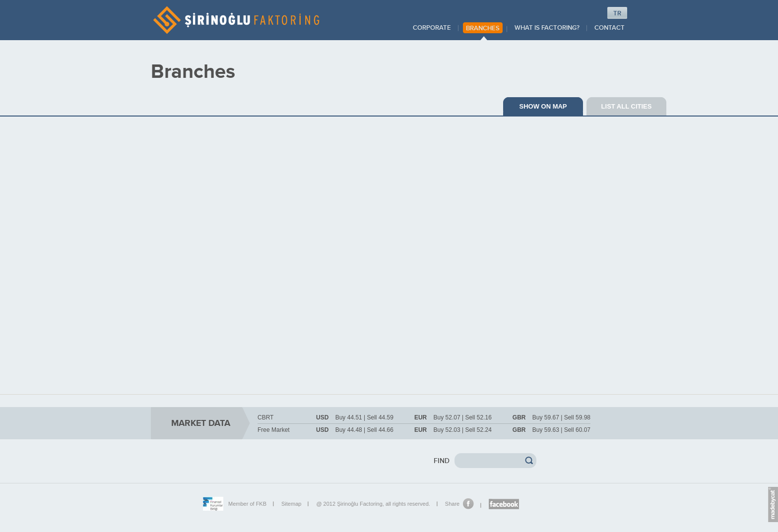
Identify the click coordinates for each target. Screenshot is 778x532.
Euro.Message (773, 488)
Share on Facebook (468, 504)
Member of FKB (247, 504)
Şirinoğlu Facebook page (504, 504)
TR (617, 13)
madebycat (773, 506)
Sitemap (291, 504)
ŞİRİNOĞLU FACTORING (236, 20)
